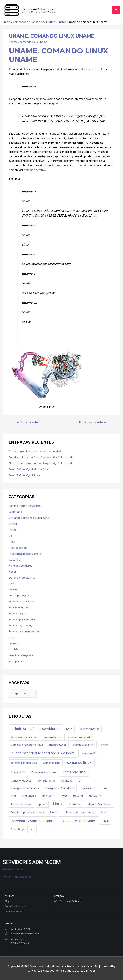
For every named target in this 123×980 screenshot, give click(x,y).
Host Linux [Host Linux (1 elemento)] (96, 796)
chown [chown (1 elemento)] (104, 745)
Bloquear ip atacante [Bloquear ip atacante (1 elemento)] (24, 737)
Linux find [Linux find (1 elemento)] (75, 804)
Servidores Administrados (24, 631)
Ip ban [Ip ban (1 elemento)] (42, 804)
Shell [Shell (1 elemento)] (106, 821)
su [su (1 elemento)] (33, 829)
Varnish (13, 649)
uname (13, 42)
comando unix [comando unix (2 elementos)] (75, 772)
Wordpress (15, 661)
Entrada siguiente (93, 422)
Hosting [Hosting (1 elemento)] (78, 796)
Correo (13, 524)
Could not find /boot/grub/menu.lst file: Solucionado (41, 457)
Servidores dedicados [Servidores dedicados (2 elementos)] (78, 821)
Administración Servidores (25, 506)
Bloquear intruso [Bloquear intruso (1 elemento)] (89, 729)
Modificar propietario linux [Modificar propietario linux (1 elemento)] (27, 812)
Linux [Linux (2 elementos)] (58, 804)
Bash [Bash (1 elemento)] (69, 729)
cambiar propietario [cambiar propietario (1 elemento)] (79, 737)
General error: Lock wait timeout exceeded (35, 451)
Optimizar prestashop (22, 577)
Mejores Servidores (20, 565)
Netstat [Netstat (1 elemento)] (55, 812)
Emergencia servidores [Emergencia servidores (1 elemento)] (25, 788)
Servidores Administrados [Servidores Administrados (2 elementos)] (33, 821)
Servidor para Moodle (22, 619)
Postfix (13, 589)
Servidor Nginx (18, 613)
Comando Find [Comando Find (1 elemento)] (52, 763)
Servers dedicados (20, 607)
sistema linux (92, 69)
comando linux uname (34, 42)
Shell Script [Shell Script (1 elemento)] (18, 829)
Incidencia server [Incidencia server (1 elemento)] (21, 804)
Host (12, 542)
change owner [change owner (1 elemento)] (58, 745)
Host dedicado (18, 548)
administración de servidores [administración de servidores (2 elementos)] (35, 729)
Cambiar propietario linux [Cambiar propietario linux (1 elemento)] (27, 745)
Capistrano (15, 512)
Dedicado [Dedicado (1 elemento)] (67, 781)
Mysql (12, 571)
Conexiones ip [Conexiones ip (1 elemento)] (46, 781)
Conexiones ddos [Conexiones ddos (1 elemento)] (21, 781)
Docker (13, 530)
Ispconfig (14, 559)
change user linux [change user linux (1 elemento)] (83, 745)
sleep (12, 637)
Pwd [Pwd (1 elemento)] (103, 812)
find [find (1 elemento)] (13, 796)
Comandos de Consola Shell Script (29, 518)
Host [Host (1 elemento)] (64, 796)
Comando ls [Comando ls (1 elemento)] (18, 772)
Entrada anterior (30, 422)
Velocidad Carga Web (22, 655)
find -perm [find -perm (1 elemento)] (49, 796)
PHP (11, 583)
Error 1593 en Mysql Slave (24, 475)
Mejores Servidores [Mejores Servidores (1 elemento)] (99, 804)
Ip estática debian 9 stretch (25, 554)
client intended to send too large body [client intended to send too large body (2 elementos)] (43, 753)
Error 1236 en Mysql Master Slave (29, 469)
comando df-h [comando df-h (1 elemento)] (89, 753)
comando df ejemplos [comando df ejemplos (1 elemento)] (24, 763)
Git (10, 536)
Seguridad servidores (21, 601)
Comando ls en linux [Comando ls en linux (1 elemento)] (44, 772)
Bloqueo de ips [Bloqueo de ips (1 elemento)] (52, 737)
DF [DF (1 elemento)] (80, 781)
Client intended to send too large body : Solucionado (41, 463)
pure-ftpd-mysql (19, 595)
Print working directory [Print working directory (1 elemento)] (80, 812)
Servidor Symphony (20, 625)
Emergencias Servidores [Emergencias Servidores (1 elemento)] (60, 788)
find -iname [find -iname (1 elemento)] (29, 796)
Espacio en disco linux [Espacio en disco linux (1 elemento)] (94, 788)
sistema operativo (35, 170)
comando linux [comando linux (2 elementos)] (79, 762)
